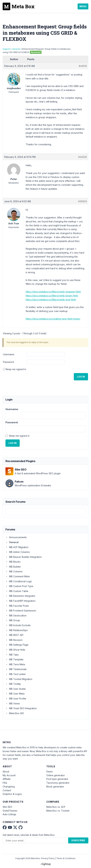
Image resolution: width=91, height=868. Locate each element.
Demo (50, 772)
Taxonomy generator (58, 783)
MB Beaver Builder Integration (24, 557)
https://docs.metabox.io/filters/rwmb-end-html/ (51, 300)
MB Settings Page (17, 645)
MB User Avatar (16, 689)
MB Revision (14, 640)
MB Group (13, 620)
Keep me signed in (16, 369)
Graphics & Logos (12, 794)
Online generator (56, 775)
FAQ (5, 783)
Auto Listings (9, 814)
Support (7, 49)
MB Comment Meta (18, 576)
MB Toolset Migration (19, 679)
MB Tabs (12, 655)
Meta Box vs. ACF (56, 807)
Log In (81, 377)
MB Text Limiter (16, 674)
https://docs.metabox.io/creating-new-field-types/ (53, 319)
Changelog (9, 787)
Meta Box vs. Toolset (58, 811)
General (16, 49)
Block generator (55, 787)
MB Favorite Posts (17, 606)
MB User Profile (16, 699)
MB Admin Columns (18, 552)
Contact (7, 790)
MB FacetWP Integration (20, 601)
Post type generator (57, 779)
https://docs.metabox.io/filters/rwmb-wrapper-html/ (53, 292)
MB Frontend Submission (21, 611)
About (6, 772)
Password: (9, 362)
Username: (9, 354)
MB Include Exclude (18, 625)
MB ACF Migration (17, 547)
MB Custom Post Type (19, 586)
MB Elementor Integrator (20, 596)
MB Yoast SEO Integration (21, 708)
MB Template (14, 659)
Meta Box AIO (15, 713)
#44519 (83, 66)
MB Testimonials (16, 669)
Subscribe (78, 840)
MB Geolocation (16, 616)
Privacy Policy (48, 858)
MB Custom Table (17, 591)
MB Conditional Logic (19, 581)
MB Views (13, 703)
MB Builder (13, 567)
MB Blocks (13, 562)
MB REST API (14, 635)
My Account (9, 775)
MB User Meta (15, 694)
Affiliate (7, 779)
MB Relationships (17, 630)
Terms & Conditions (66, 858)
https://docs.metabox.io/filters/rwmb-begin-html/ (52, 296)
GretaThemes (10, 811)
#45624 (83, 201)
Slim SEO (7, 807)
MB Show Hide (15, 650)
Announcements (16, 537)
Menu (83, 6)
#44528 (83, 157)
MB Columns (14, 571)
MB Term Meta (15, 664)
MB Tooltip (13, 684)
